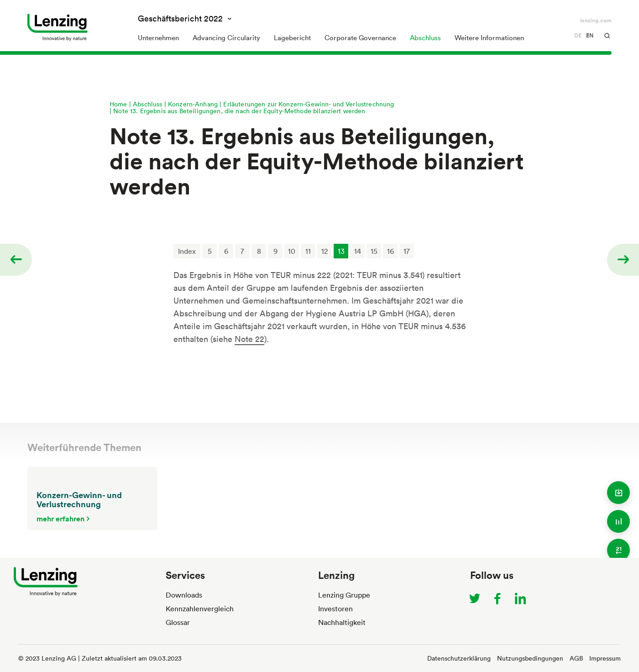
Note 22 (249, 339)
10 (292, 251)
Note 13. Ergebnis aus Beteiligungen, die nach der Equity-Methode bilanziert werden (239, 111)
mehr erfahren (60, 519)
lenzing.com (596, 21)
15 (374, 251)
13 (341, 251)
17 (407, 251)
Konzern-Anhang (193, 104)
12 (325, 251)
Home (118, 104)
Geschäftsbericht (181, 18)
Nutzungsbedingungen (530, 658)
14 (358, 251)
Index (187, 251)
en (590, 36)
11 (308, 251)
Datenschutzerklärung (459, 658)
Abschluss (147, 104)
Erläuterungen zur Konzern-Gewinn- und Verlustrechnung (309, 104)
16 (390, 251)
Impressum (605, 658)
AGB (576, 658)
